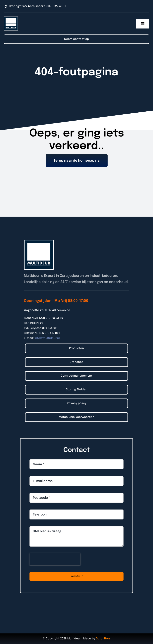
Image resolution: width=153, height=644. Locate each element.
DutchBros (103, 639)
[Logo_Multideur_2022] (11, 18)
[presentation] (55, 559)
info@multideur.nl (47, 338)
